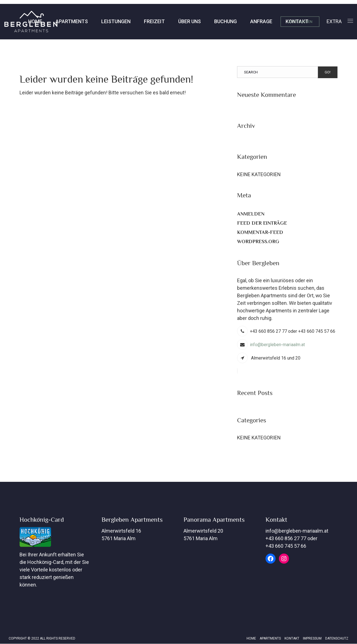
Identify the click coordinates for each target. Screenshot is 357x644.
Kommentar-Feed (260, 232)
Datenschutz (337, 639)
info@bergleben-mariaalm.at (277, 345)
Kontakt (254, 21)
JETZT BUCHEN (300, 22)
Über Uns (147, 21)
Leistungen (73, 21)
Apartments (29, 21)
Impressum (312, 639)
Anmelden (251, 214)
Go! (328, 72)
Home (251, 639)
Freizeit (111, 21)
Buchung (183, 21)
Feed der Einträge (262, 223)
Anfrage (218, 21)
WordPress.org (258, 241)
